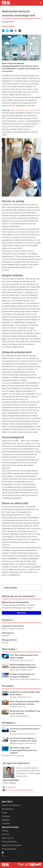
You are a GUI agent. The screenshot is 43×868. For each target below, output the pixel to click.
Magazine (6, 820)
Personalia (7, 686)
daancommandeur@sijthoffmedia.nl (20, 790)
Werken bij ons (8, 838)
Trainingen (6, 816)
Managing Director (9, 640)
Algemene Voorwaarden (12, 845)
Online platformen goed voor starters (25, 110)
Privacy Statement (9, 842)
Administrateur (8, 633)
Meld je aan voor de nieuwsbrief (18, 596)
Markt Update (9, 649)
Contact (5, 831)
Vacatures (7, 620)
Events (5, 813)
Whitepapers (8, 723)
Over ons (5, 834)
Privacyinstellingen (9, 849)
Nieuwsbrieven (8, 809)
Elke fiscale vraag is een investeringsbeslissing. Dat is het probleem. (23, 750)
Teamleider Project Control (13, 626)
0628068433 (10, 787)
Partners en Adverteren (11, 805)
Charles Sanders (9, 26)
